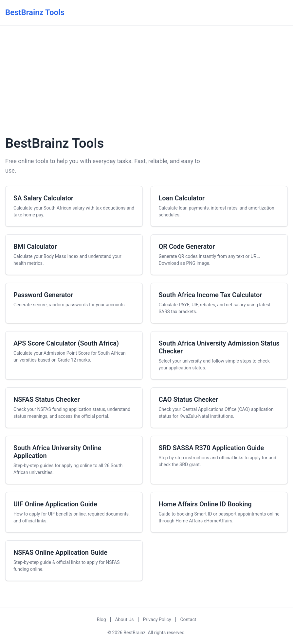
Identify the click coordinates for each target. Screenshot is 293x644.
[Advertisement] (146, 79)
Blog (101, 619)
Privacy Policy (157, 619)
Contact (188, 619)
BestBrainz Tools (35, 12)
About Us (124, 619)
